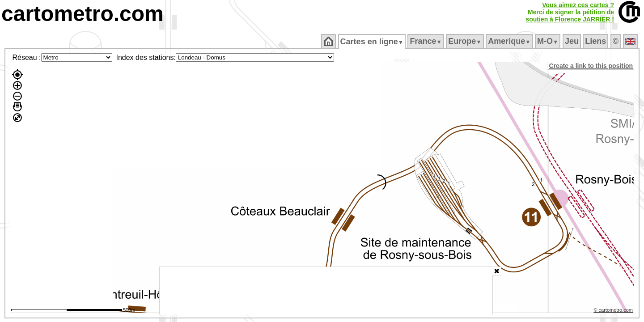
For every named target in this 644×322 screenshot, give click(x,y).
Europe (466, 41)
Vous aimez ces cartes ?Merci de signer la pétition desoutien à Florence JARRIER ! (570, 12)
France (426, 41)
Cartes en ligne (372, 42)
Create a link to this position (591, 66)
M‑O (549, 41)
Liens (596, 41)
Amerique (510, 41)
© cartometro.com (614, 311)
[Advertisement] (326, 291)
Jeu (572, 41)
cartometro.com (83, 14)
